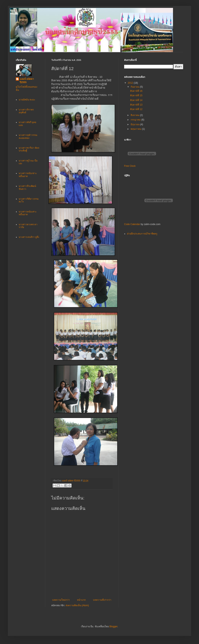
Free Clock (130, 166)
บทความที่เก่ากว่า (102, 600)
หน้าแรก (81, 600)
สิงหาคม (135, 115)
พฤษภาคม (136, 129)
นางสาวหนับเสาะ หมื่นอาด (28, 213)
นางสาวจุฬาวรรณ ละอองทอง (28, 136)
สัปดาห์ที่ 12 (136, 109)
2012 (131, 83)
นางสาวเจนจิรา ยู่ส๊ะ (29, 237)
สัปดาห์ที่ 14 (136, 100)
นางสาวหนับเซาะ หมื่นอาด (28, 175)
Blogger (113, 626)
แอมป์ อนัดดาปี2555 (27, 81)
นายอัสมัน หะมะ (27, 100)
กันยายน (135, 87)
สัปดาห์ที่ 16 (136, 91)
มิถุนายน (135, 124)
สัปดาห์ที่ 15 (136, 95)
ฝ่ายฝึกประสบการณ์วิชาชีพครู (142, 234)
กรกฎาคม (136, 120)
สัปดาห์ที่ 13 (136, 105)
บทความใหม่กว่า (61, 600)
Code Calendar (132, 224)
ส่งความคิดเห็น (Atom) (77, 605)
